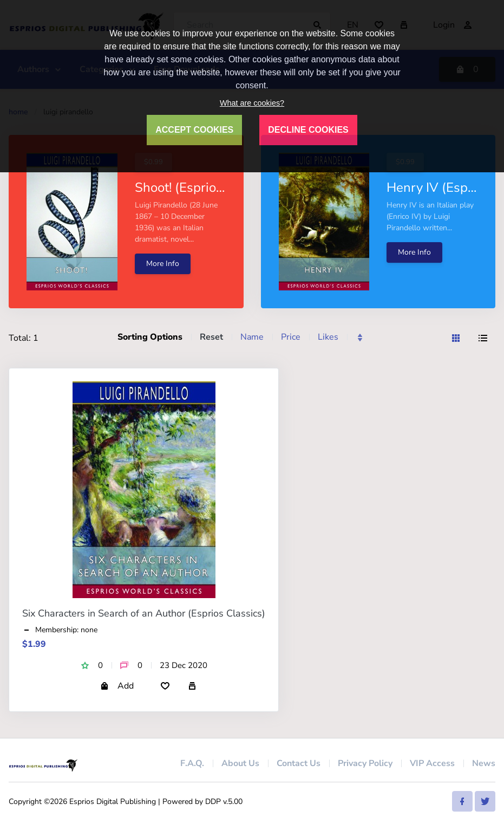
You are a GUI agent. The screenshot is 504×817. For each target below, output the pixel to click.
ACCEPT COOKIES (194, 130)
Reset (211, 337)
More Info (163, 264)
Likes (328, 337)
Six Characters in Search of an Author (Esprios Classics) (144, 613)
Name (252, 337)
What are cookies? (252, 103)
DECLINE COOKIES (308, 130)
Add (117, 686)
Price (291, 337)
